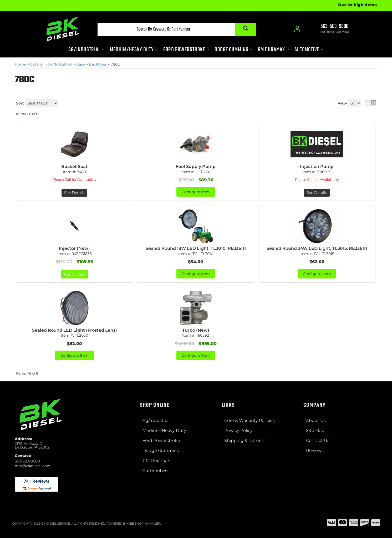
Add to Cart (75, 274)
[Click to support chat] (330, 29)
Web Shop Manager (144, 524)
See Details (74, 193)
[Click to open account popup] (297, 29)
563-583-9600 (27, 461)
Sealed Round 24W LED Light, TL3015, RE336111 (317, 248)
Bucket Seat (74, 166)
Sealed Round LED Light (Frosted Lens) (75, 330)
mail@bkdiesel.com (33, 466)
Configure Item (196, 192)
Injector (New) (74, 248)
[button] (177, 29)
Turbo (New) (196, 330)
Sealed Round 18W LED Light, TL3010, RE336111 (196, 248)
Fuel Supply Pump (196, 166)
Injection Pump (317, 166)
